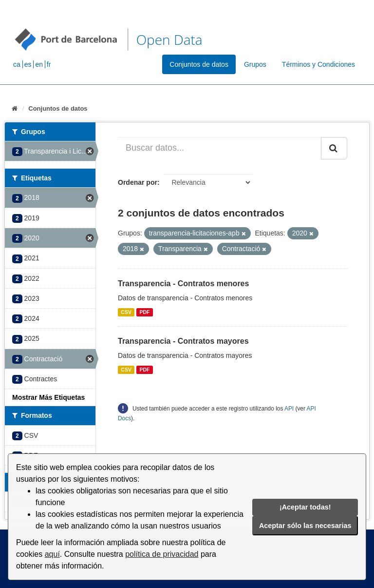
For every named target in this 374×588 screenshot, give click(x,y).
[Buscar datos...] (220, 148)
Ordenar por (138, 182)
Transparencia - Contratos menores (183, 284)
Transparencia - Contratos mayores (183, 341)
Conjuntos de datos (199, 64)
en (39, 64)
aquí (52, 554)
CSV (126, 312)
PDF (144, 312)
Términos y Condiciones (318, 64)
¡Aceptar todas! (305, 507)
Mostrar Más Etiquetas (48, 397)
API (289, 409)
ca (17, 64)
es (28, 64)
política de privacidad (162, 554)
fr (49, 64)
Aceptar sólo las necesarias (305, 526)
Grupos (255, 64)
